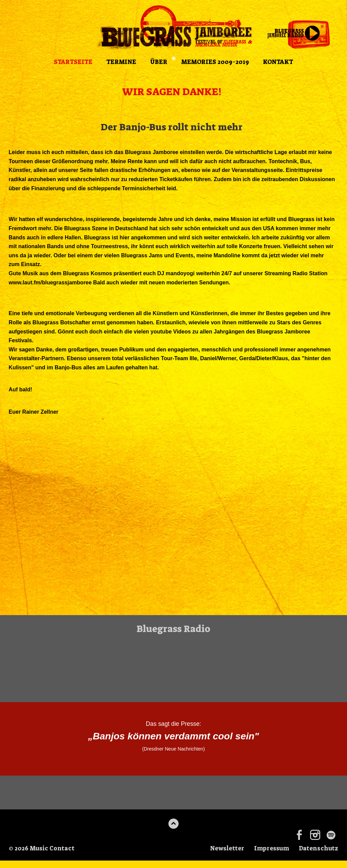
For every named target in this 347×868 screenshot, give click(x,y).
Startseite (72, 63)
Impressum (270, 856)
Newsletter (224, 856)
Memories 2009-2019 (216, 63)
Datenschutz (318, 856)
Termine (121, 63)
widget (173, 670)
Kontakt (279, 63)
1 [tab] (173, 59)
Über (158, 63)
